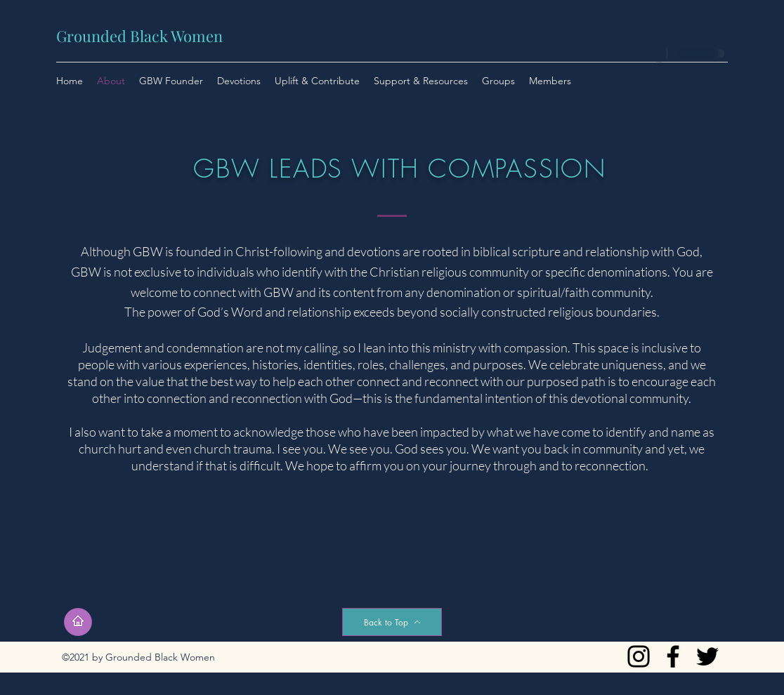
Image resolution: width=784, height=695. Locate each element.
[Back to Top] (392, 622)
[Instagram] (639, 656)
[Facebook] (673, 656)
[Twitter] (707, 656)
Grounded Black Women (139, 36)
